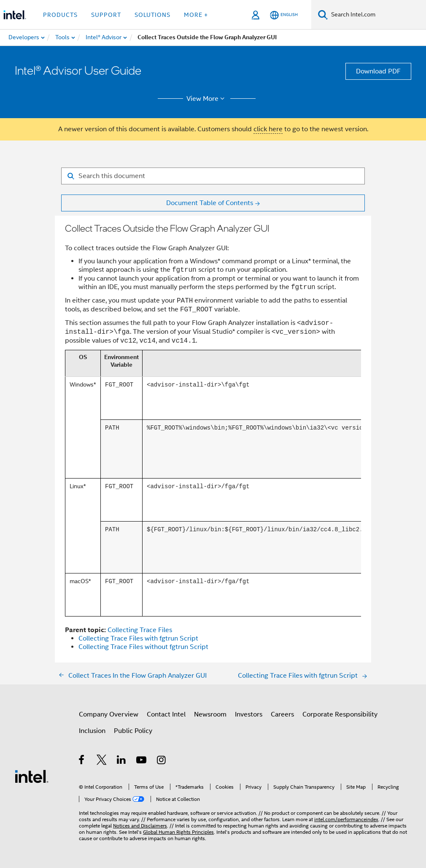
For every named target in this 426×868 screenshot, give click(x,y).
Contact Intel (166, 714)
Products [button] (60, 15)
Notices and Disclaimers (140, 826)
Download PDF (378, 71)
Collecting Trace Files (140, 630)
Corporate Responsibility (340, 714)
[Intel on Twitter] (102, 761)
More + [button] (196, 15)
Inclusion (92, 731)
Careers (282, 714)
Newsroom (210, 714)
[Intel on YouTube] (142, 761)
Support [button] (106, 15)
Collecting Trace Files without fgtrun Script (143, 647)
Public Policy (133, 731)
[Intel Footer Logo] (32, 776)
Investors (249, 714)
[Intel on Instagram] (162, 761)
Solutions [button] (152, 15)
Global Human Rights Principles (178, 832)
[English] (284, 15)
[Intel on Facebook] (82, 761)
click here (268, 129)
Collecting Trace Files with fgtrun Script (138, 638)
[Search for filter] (213, 176)
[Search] (323, 15)
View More (207, 99)
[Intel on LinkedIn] (122, 761)
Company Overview (109, 714)
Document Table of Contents (210, 203)
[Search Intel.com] (377, 15)
